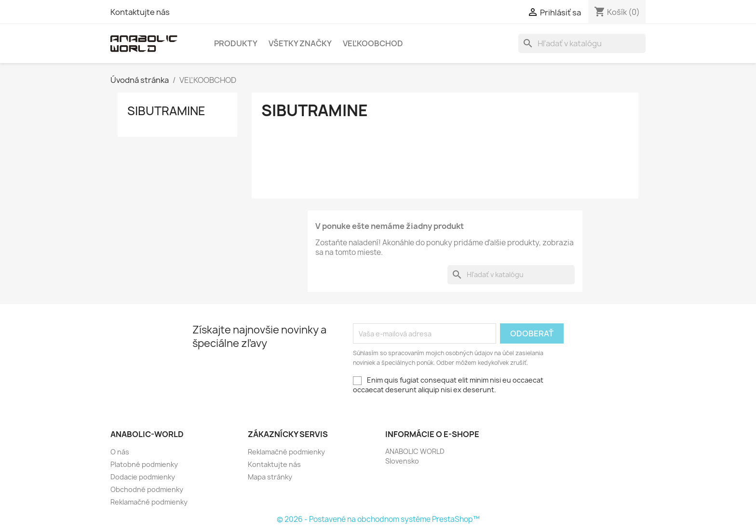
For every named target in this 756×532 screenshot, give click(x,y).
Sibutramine (166, 111)
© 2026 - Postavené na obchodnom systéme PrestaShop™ (378, 519)
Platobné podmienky (144, 464)
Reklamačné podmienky (149, 502)
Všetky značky (300, 43)
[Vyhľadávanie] (582, 43)
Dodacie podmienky (143, 477)
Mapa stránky (270, 477)
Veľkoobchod (373, 43)
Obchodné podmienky (147, 489)
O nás (120, 452)
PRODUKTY (236, 43)
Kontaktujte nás (140, 12)
